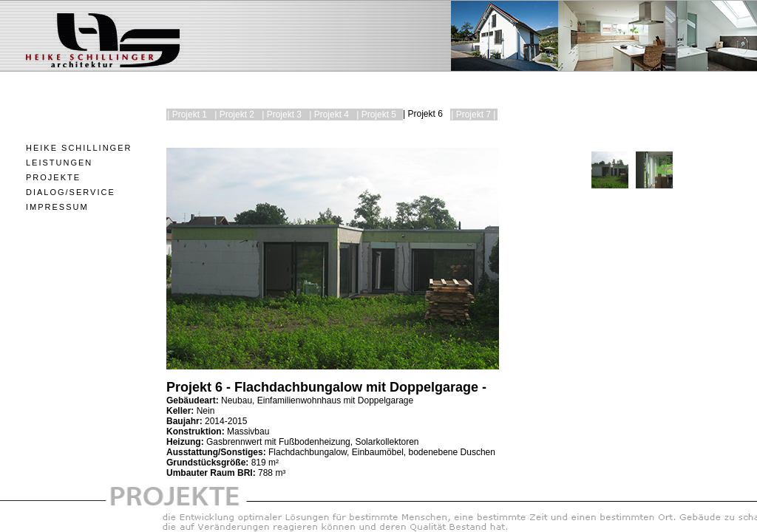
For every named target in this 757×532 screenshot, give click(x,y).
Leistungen (59, 163)
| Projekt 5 (376, 115)
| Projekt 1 (187, 115)
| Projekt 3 (282, 115)
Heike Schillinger (79, 148)
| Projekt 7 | (473, 115)
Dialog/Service (71, 192)
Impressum (57, 207)
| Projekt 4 (329, 115)
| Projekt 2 (234, 115)
